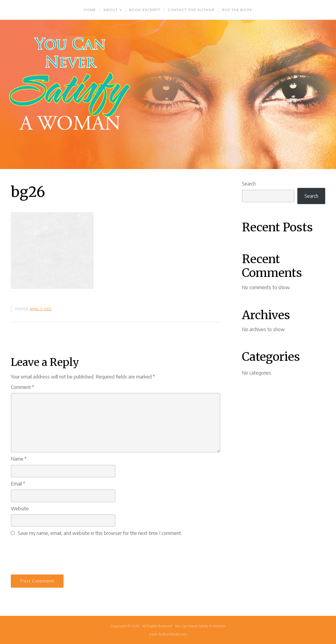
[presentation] (56, 554)
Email (18, 484)
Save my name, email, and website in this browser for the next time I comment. (100, 533)
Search (249, 184)
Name (19, 459)
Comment (22, 387)
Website (20, 509)
